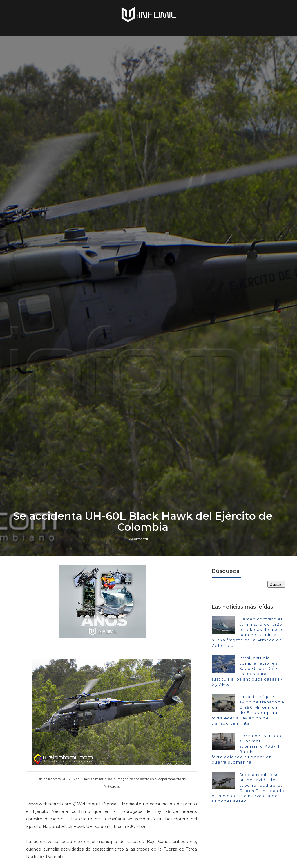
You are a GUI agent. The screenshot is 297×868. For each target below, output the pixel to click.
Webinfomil (138, 539)
